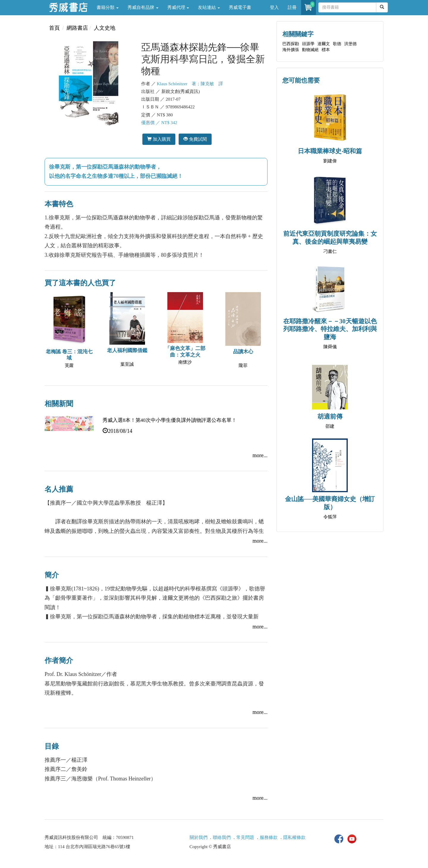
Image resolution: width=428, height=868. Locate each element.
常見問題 (245, 837)
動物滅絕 (310, 50)
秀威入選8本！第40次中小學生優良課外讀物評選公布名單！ (170, 420)
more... (260, 455)
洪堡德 (350, 44)
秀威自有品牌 (143, 7)
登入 (274, 7)
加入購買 (159, 139)
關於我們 (199, 837)
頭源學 (308, 44)
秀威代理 (178, 7)
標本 (326, 50)
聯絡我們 (222, 837)
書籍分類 (108, 7)
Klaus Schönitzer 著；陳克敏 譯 (190, 84)
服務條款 (269, 837)
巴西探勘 (291, 44)
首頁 (54, 28)
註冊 (292, 7)
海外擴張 (291, 50)
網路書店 (77, 28)
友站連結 (209, 7)
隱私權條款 (294, 837)
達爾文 (324, 44)
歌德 (337, 44)
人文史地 (105, 28)
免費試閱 (195, 139)
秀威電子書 (240, 7)
